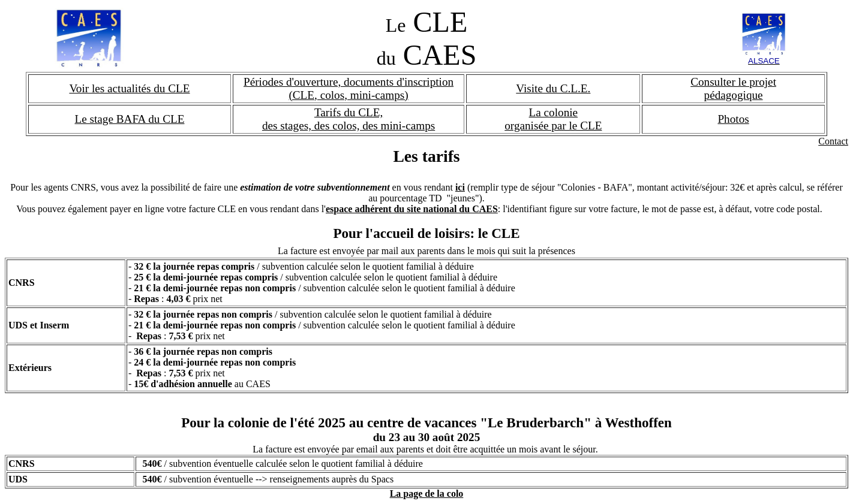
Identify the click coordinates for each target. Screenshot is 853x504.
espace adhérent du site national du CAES (412, 209)
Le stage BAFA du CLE (129, 119)
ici (460, 187)
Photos (733, 119)
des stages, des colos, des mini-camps (349, 126)
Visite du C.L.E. (553, 88)
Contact (833, 141)
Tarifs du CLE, (349, 112)
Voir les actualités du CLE (129, 88)
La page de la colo (427, 494)
